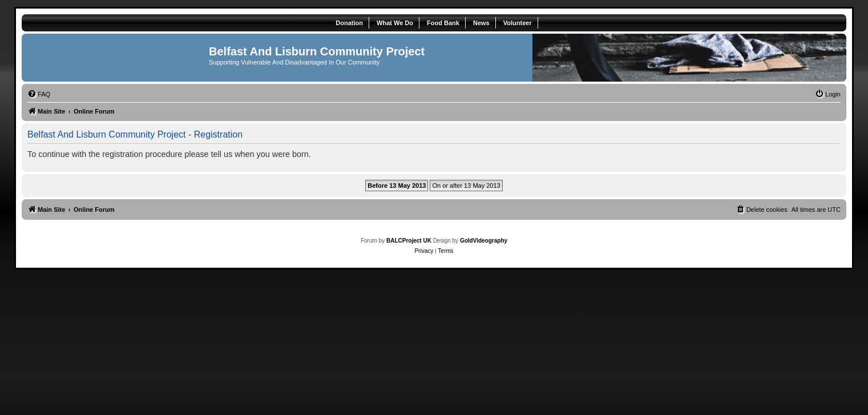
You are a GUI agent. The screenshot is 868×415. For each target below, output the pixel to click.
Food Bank (443, 23)
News (481, 23)
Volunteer (518, 23)
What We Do (395, 23)
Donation (349, 23)
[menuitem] (39, 94)
